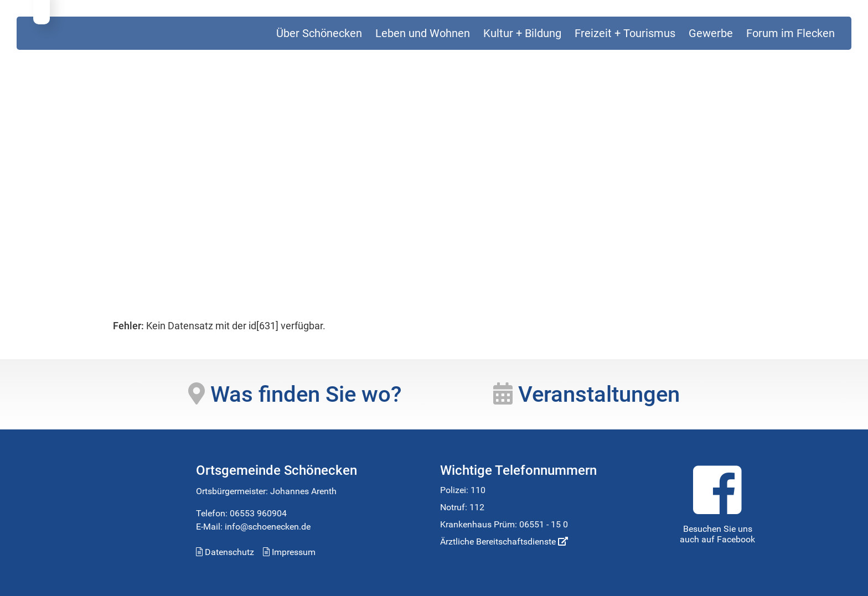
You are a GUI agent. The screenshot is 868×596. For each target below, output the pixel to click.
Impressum (289, 552)
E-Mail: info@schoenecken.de (253, 527)
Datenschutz (225, 552)
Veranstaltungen (587, 394)
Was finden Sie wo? (295, 394)
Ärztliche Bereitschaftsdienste (504, 541)
